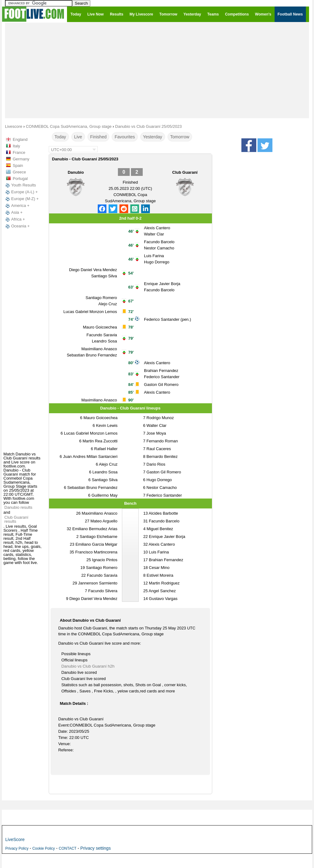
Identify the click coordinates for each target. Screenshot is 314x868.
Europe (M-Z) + (22, 199)
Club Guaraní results (16, 519)
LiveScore (15, 839)
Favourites (125, 137)
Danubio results (18, 507)
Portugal (20, 179)
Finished (99, 137)
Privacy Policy (17, 848)
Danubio (76, 172)
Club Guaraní (185, 172)
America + (17, 206)
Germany (21, 159)
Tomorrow (180, 137)
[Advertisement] (157, 70)
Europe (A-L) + (21, 192)
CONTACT (67, 848)
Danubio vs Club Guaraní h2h (88, 666)
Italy (16, 146)
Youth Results (20, 185)
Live (78, 137)
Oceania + (17, 226)
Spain (18, 166)
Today (60, 137)
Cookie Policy (44, 848)
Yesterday (153, 137)
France (19, 152)
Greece (19, 172)
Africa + (15, 219)
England (20, 139)
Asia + (13, 213)
